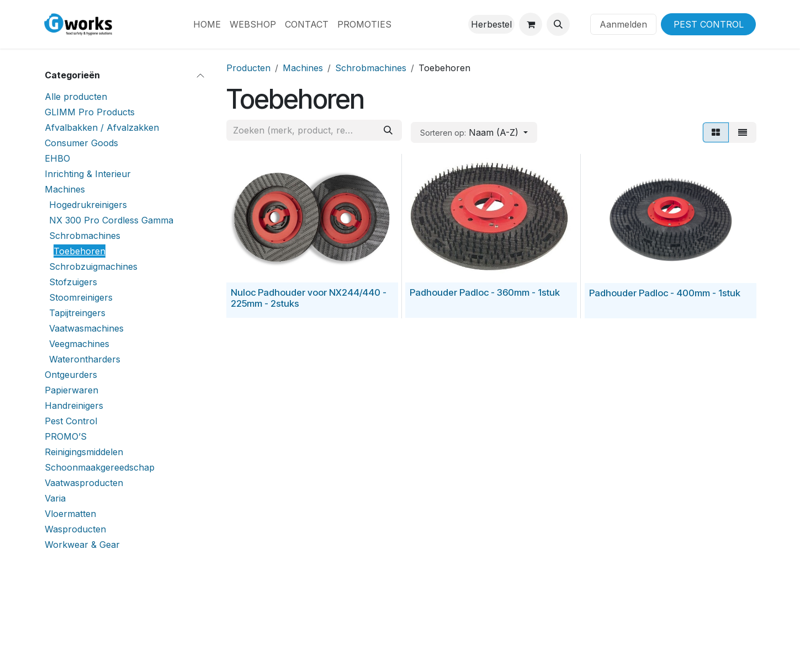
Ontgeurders (71, 375)
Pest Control (71, 421)
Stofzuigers (73, 282)
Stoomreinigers (81, 297)
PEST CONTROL (709, 24)
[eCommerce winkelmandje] (531, 24)
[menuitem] (207, 24)
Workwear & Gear (82, 545)
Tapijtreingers (77, 313)
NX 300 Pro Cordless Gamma (111, 220)
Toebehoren (80, 251)
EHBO (57, 158)
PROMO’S (66, 436)
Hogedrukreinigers (88, 205)
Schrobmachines (85, 236)
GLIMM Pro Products (90, 112)
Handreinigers (74, 406)
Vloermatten (70, 514)
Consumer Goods (81, 143)
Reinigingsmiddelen (84, 452)
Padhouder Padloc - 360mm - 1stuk (485, 292)
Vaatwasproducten (84, 483)
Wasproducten (75, 529)
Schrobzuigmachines (93, 266)
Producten (248, 68)
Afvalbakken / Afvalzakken (102, 127)
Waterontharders (85, 359)
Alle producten (76, 97)
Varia (55, 498)
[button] (558, 24)
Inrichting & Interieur (88, 174)
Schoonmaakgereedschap (100, 467)
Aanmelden (623, 24)
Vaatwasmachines (86, 328)
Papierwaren (71, 390)
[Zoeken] (388, 130)
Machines (65, 189)
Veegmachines (79, 344)
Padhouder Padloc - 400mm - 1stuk (664, 292)
